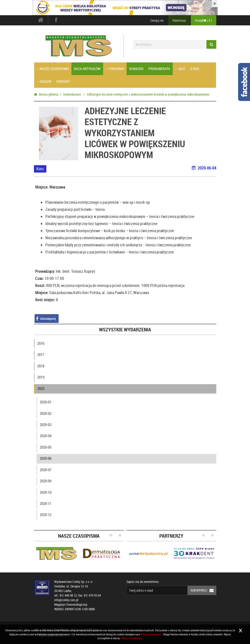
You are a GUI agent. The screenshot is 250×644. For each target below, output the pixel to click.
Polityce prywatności (151, 634)
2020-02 (46, 413)
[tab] (125, 345)
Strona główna (46, 94)
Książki (44, 81)
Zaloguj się (157, 20)
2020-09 (46, 481)
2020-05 (46, 447)
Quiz (180, 69)
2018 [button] (41, 366)
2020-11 (46, 503)
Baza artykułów (87, 69)
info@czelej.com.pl (66, 600)
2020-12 (46, 515)
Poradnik (115, 69)
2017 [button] (41, 354)
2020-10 (46, 492)
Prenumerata (159, 69)
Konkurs (136, 69)
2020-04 (46, 436)
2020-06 (46, 458)
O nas (195, 69)
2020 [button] (41, 388)
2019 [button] (41, 377)
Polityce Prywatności (131, 638)
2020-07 (46, 470)
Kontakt (63, 81)
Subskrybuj (203, 590)
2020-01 (46, 402)
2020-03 (46, 425)
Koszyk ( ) (204, 20)
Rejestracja (179, 20)
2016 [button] (41, 343)
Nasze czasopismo (53, 69)
